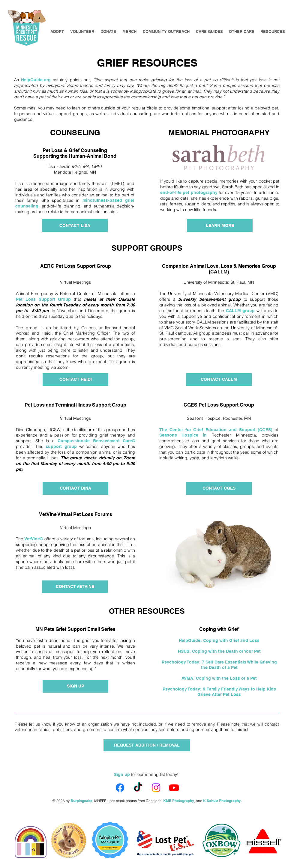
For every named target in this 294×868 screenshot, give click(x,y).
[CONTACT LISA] (75, 225)
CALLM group (240, 311)
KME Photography (179, 801)
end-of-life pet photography (189, 192)
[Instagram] (156, 788)
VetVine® (34, 539)
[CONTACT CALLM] (219, 380)
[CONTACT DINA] (75, 488)
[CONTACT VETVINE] (75, 587)
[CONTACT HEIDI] (75, 380)
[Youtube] (174, 788)
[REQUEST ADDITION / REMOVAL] (147, 745)
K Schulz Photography (222, 801)
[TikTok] (138, 788)
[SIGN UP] (75, 686)
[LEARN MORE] (220, 225)
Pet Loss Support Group (43, 299)
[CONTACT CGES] (219, 488)
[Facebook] (120, 788)
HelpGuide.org (36, 80)
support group (61, 446)
